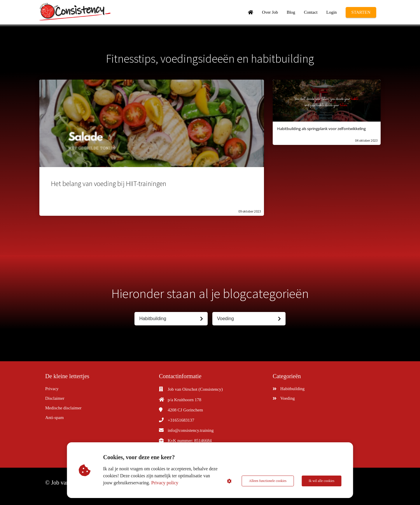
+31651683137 (181, 420)
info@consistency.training (191, 430)
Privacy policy (165, 483)
